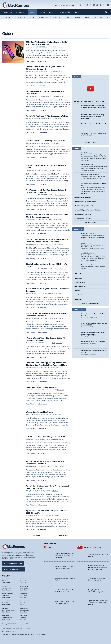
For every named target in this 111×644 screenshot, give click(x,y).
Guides (32, 12)
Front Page (8, 12)
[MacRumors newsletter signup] (108, 5)
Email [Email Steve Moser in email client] (4, 619)
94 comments (42, 283)
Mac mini (84, 265)
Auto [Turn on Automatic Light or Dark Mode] (36, 634)
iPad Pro (29, 201)
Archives (37, 535)
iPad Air (65, 51)
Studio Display (44, 100)
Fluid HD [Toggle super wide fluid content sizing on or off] (31, 634)
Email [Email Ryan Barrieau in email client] (21, 612)
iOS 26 (87, 17)
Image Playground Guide (83, 214)
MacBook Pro (56, 174)
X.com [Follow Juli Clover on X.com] (8, 590)
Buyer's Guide (65, 12)
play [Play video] (91, 89)
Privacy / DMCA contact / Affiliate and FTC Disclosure (16, 628)
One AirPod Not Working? (84, 218)
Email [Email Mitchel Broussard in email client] (4, 597)
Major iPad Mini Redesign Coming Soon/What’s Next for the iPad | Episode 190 (93, 117)
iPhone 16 (35, 250)
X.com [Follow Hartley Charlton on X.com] (8, 604)
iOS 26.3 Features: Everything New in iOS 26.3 (46, 437)
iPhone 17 (44, 75)
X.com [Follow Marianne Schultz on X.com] (26, 604)
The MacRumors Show (92, 547)
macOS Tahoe (98, 17)
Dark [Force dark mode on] (43, 634)
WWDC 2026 (85, 233)
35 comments (42, 530)
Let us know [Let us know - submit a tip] (70, 5)
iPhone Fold (22, 17)
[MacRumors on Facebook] (87, 5)
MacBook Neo (44, 17)
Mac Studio (61, 418)
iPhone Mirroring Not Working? (85, 202)
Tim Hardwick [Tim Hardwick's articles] (24, 594)
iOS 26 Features (87, 153)
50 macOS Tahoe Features (90, 175)
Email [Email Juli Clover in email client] (4, 590)
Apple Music (60, 154)
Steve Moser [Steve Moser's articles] (6, 616)
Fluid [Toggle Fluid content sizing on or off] (26, 634)
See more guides (91, 223)
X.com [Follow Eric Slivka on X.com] (26, 583)
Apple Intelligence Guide (83, 197)
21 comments (42, 61)
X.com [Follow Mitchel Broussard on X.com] (8, 597)
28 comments (42, 308)
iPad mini (50, 53)
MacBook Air (36, 174)
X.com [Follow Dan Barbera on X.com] (8, 612)
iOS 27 (32, 17)
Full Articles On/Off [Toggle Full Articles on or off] (18, 634)
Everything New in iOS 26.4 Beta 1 (41, 387)
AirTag (67, 17)
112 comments (42, 382)
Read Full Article (31, 61)
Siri (54, 149)
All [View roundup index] (107, 17)
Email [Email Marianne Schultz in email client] (21, 604)
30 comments (42, 209)
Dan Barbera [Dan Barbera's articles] (6, 608)
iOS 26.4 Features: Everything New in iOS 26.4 (46, 141)
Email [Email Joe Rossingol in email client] (21, 590)
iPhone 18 (77, 17)
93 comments (42, 110)
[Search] (107, 12)
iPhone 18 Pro (9, 17)
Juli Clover (58, 119)
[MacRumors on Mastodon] (94, 5)
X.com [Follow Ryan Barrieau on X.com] (26, 612)
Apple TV (78, 291)
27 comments (42, 357)
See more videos (91, 142)
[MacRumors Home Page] (16, 5)
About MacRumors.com (13, 563)
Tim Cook (54, 373)
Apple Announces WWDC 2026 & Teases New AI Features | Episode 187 (98, 603)
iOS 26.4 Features (87, 165)
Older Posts (64, 536)
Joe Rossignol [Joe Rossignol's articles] (24, 586)
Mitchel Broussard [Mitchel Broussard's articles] (7, 594)
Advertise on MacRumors (14, 569)
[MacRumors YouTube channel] (97, 5)
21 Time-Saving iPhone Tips (84, 206)
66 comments (42, 453)
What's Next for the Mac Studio (40, 412)
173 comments (42, 157)
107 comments (42, 505)
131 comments (42, 429)
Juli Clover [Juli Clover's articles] (5, 586)
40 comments (42, 258)
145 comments (42, 133)
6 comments (41, 86)
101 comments (42, 332)
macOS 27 (85, 253)
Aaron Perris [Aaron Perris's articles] (23, 616)
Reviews (52, 12)
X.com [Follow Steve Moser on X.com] (8, 619)
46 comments (42, 234)
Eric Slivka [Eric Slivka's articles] (23, 579)
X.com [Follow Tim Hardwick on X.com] (26, 597)
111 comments (42, 404)
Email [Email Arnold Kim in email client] (4, 583)
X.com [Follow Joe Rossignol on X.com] (26, 590)
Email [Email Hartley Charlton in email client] (4, 604)
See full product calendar (91, 303)
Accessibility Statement (8, 631)
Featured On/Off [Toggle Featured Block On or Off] (7, 634)
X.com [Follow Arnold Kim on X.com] (8, 583)
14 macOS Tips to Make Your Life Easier (88, 210)
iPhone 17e (56, 17)
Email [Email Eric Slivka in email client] (21, 583)
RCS (62, 400)
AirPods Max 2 (52, 223)
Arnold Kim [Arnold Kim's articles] (5, 579)
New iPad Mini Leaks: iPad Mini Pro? (93, 124)
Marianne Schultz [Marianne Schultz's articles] (25, 601)
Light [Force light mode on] (39, 634)
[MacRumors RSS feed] (104, 5)
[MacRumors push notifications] (101, 5)
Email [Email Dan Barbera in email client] (4, 612)
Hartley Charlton (58, 47)
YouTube (51, 547)
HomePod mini (80, 282)
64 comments (42, 480)
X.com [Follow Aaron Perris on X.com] (26, 619)
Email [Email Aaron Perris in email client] (21, 619)
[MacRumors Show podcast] (80, 5)
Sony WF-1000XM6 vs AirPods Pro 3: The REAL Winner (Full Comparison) (64, 556)
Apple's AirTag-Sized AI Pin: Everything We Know (48, 116)
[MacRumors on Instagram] (84, 5)
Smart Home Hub (81, 287)
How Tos (42, 12)
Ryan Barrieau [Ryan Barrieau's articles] (24, 608)
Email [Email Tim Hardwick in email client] (21, 597)
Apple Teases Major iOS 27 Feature (93, 341)
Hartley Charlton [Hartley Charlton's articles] (7, 601)
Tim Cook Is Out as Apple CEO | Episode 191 (89, 101)
